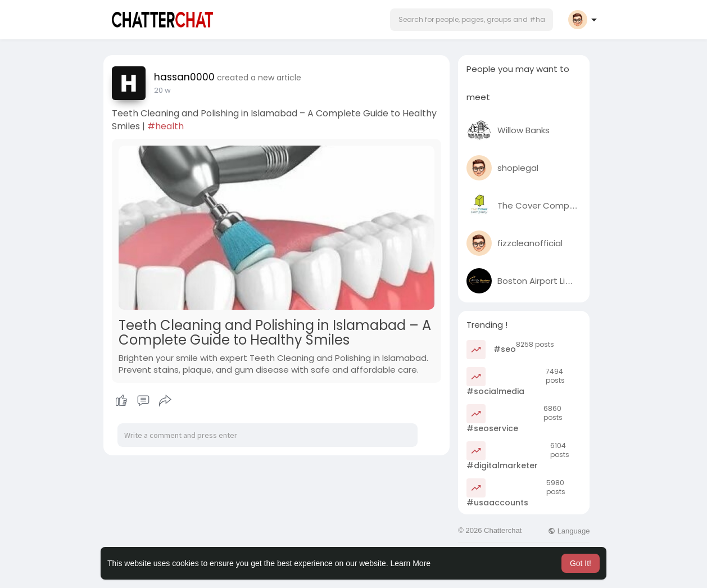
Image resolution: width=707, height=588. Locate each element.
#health (166, 126)
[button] (472, 20)
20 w (162, 90)
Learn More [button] (411, 563)
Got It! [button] (581, 563)
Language (569, 531)
